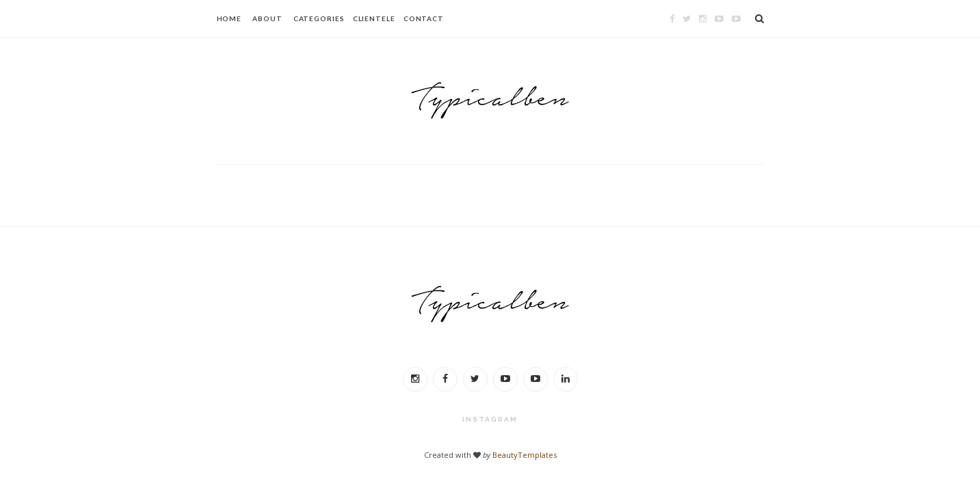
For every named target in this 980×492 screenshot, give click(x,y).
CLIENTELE (374, 18)
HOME (229, 18)
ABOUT (267, 18)
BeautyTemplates (525, 455)
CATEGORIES (319, 18)
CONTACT (424, 18)
